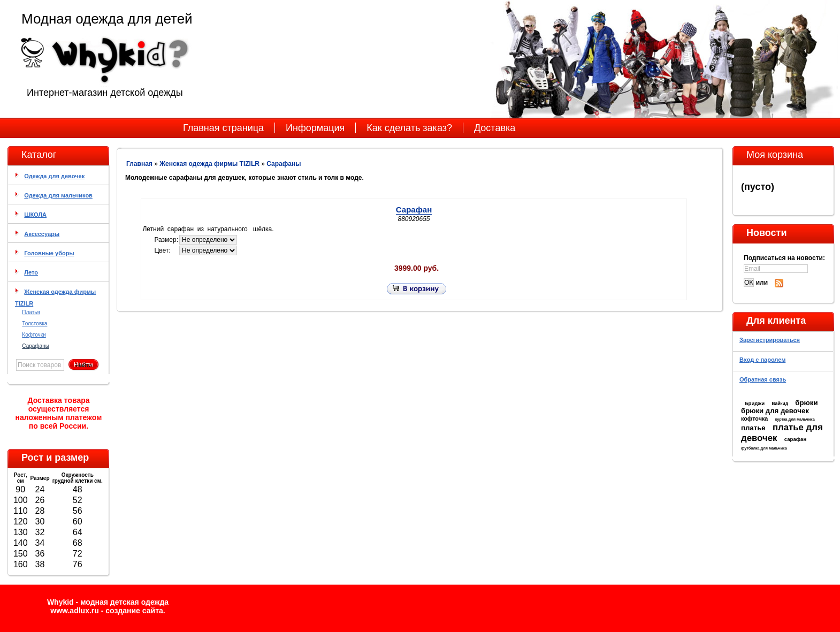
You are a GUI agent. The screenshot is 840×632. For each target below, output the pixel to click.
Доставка (495, 128)
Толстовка (35, 323)
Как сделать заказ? (409, 128)
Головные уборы (49, 253)
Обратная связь (763, 379)
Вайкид (780, 403)
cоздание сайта (134, 611)
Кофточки (34, 335)
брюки (806, 403)
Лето (31, 272)
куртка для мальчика (795, 419)
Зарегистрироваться (770, 340)
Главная (139, 164)
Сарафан (414, 210)
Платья (31, 312)
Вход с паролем (762, 360)
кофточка (754, 418)
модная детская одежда (124, 602)
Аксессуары (42, 234)
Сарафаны (36, 346)
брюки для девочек (775, 411)
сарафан (796, 439)
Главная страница (223, 128)
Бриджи (755, 403)
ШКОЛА (35, 215)
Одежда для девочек (54, 176)
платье (753, 428)
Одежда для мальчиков (58, 195)
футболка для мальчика (764, 448)
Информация (315, 128)
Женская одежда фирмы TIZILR (209, 164)
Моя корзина (775, 155)
